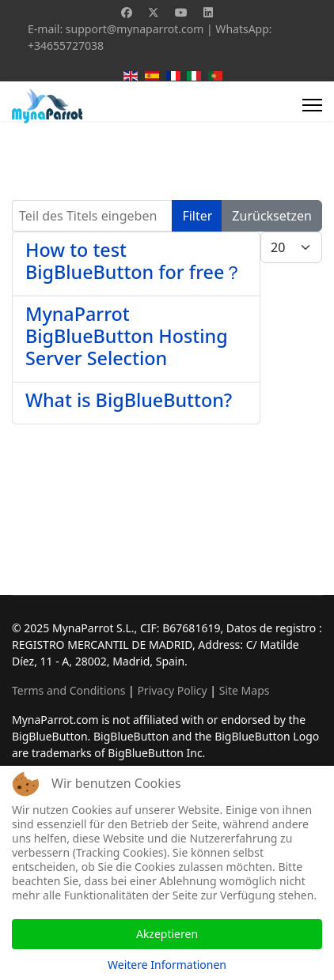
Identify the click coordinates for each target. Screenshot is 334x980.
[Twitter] (154, 12)
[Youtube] (181, 12)
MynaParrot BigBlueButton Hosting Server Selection (127, 336)
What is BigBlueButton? (129, 400)
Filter (197, 216)
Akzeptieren (167, 934)
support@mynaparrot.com (135, 29)
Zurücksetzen (272, 216)
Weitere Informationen (167, 965)
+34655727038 (66, 45)
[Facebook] (127, 12)
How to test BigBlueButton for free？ (134, 261)
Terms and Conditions (68, 690)
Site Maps (245, 690)
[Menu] (312, 105)
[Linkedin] (208, 12)
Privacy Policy (172, 690)
